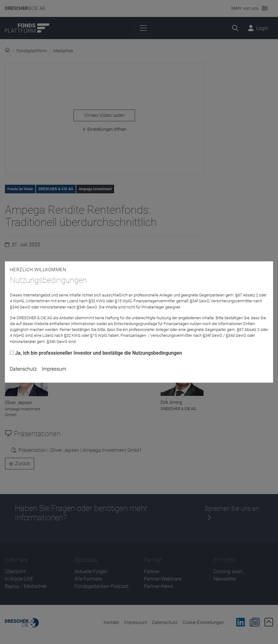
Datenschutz (23, 369)
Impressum (54, 369)
